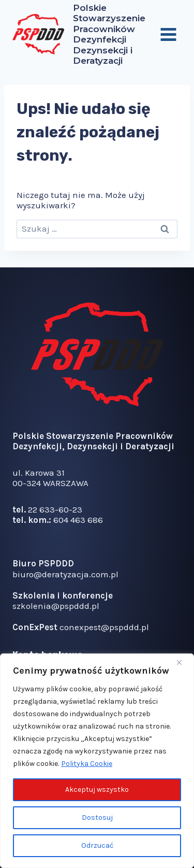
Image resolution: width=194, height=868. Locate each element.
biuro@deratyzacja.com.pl (65, 574)
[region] (97, 761)
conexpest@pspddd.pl (104, 627)
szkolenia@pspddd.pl (56, 606)
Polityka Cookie (87, 764)
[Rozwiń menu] (168, 34)
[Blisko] (183, 662)
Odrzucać (97, 845)
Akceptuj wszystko (97, 789)
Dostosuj (97, 817)
